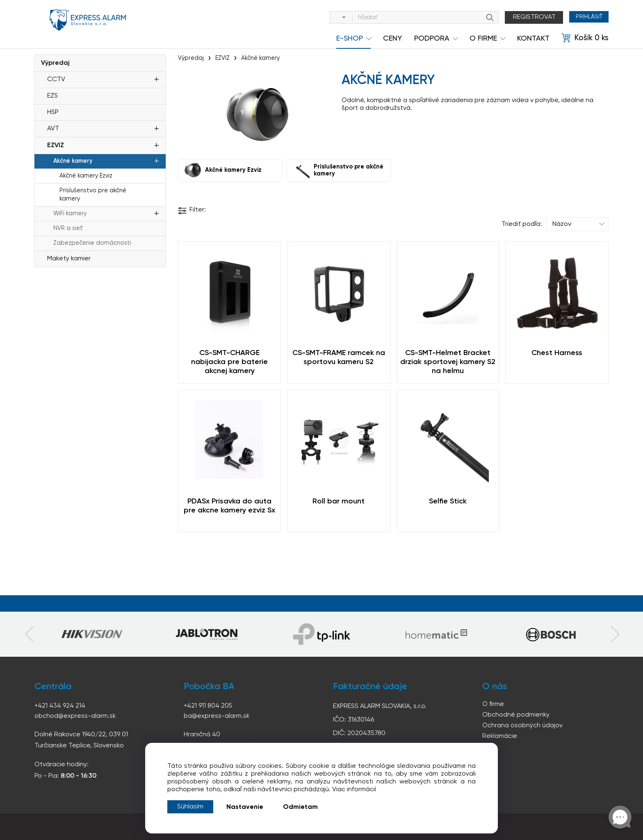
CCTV (56, 80)
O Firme (483, 39)
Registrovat (528, 17)
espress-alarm (88, 24)
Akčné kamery (73, 161)
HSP (53, 112)
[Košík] (585, 38)
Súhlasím (190, 807)
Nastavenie (245, 807)
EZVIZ (56, 146)
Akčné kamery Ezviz (86, 176)
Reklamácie (500, 738)
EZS (52, 96)
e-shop (350, 39)
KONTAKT (533, 39)
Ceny (392, 39)
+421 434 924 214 (60, 706)
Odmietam (300, 807)
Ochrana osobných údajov (522, 726)
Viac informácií (354, 790)
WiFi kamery (70, 214)
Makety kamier (69, 259)
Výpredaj (55, 63)
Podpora (432, 39)
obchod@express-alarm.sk (75, 716)
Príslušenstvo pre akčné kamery (93, 195)
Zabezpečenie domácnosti (92, 243)
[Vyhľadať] (336, 18)
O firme (493, 704)
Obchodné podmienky (516, 715)
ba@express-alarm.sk (217, 716)
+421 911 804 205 (208, 706)
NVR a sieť (68, 228)
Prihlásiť (586, 17)
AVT (53, 129)
